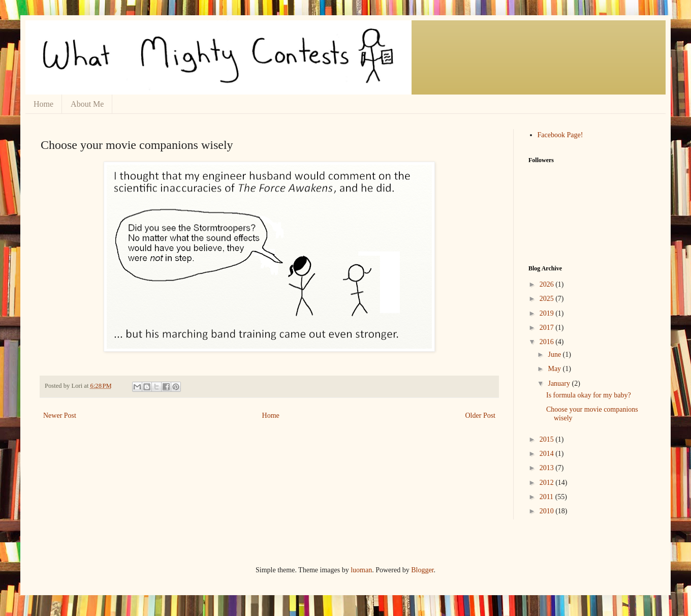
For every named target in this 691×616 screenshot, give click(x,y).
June (555, 355)
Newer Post (60, 415)
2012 (548, 483)
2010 (548, 511)
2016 (548, 342)
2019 (548, 313)
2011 (547, 497)
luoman (361, 570)
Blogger (422, 570)
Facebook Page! (560, 135)
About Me (87, 104)
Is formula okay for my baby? (589, 395)
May (555, 369)
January (560, 383)
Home (43, 104)
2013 (548, 468)
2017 (548, 328)
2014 (548, 454)
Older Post (481, 415)
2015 (548, 439)
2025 (548, 299)
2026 (548, 284)
